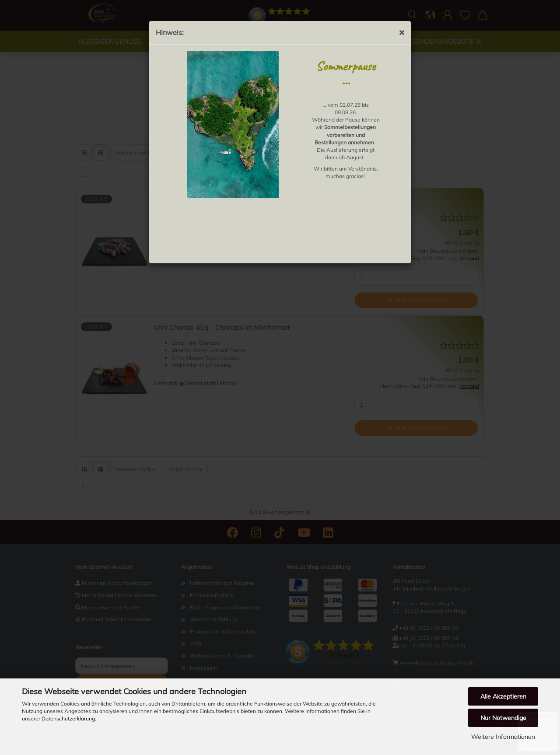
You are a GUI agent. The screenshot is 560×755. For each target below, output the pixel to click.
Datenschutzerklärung (68, 718)
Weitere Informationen (503, 737)
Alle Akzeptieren (503, 696)
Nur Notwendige (503, 718)
